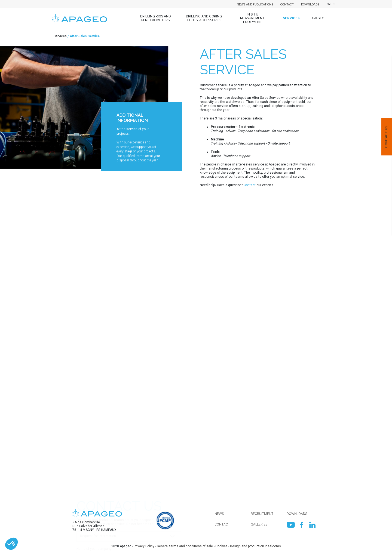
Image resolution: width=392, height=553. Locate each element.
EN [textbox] (329, 4)
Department (85, 447)
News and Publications (255, 4)
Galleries (259, 524)
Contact (287, 4)
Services (291, 18)
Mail (80, 488)
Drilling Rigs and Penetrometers (155, 18)
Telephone (84, 509)
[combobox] (330, 4)
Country (82, 426)
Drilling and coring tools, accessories (204, 18)
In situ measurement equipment (252, 18)
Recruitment (262, 514)
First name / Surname (93, 467)
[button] (11, 544)
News (219, 514)
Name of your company (94, 405)
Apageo (318, 18)
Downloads (310, 4)
